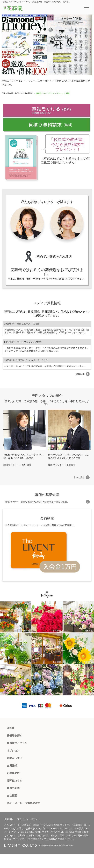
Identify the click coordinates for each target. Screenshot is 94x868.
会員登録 (12, 765)
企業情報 (9, 819)
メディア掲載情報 (47, 303)
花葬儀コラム (15, 781)
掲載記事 (80, 374)
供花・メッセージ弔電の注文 (23, 803)
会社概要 (12, 796)
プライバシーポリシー (28, 819)
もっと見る (79, 477)
